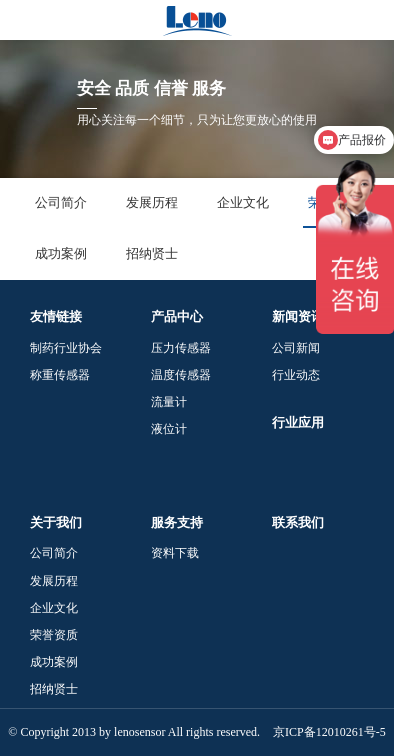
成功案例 (61, 253)
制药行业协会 (66, 348)
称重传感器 (60, 375)
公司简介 (61, 202)
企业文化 (243, 202)
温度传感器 (181, 375)
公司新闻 (296, 348)
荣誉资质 (54, 635)
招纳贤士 (152, 253)
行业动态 (296, 375)
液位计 (169, 429)
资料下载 (175, 553)
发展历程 (152, 202)
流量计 (169, 402)
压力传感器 (181, 348)
